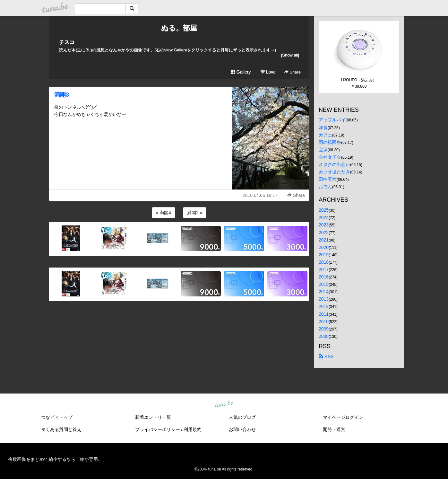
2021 (324, 240)
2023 (324, 225)
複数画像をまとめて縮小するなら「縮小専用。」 (57, 459)
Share (293, 72)
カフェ (325, 135)
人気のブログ (242, 417)
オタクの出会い (334, 164)
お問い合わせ (242, 429)
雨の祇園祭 (330, 142)
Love (268, 72)
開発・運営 (334, 429)
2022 (324, 233)
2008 (324, 336)
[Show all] (290, 55)
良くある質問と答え (61, 429)
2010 (324, 321)
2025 (324, 210)
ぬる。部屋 (179, 28)
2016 (324, 277)
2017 (324, 269)
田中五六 (328, 179)
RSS (326, 356)
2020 (324, 247)
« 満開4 (164, 213)
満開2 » (195, 213)
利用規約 (193, 429)
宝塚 (323, 150)
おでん (325, 187)
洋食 (323, 128)
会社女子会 (330, 157)
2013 (324, 299)
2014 (324, 292)
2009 (324, 329)
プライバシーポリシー (158, 429)
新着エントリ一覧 (153, 417)
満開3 (62, 95)
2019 (324, 255)
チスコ (67, 42)
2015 (324, 284)
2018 (324, 262)
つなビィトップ (57, 417)
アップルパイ (332, 120)
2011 (324, 314)
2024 (324, 217)
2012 (324, 306)
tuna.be (224, 404)
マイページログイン (343, 417)
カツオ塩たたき (334, 172)
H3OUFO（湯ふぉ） (359, 80)
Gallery (241, 72)
